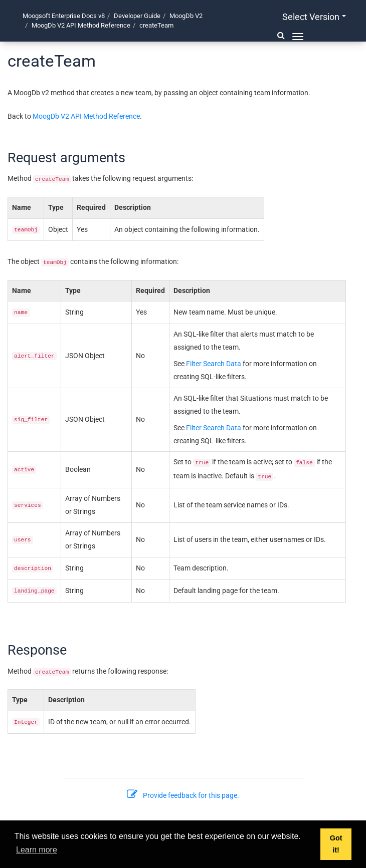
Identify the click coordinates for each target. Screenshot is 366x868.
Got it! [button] (336, 844)
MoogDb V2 (186, 16)
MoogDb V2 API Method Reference (81, 25)
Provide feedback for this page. (183, 795)
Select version (314, 17)
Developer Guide (137, 16)
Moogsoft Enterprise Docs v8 (64, 16)
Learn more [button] (37, 850)
